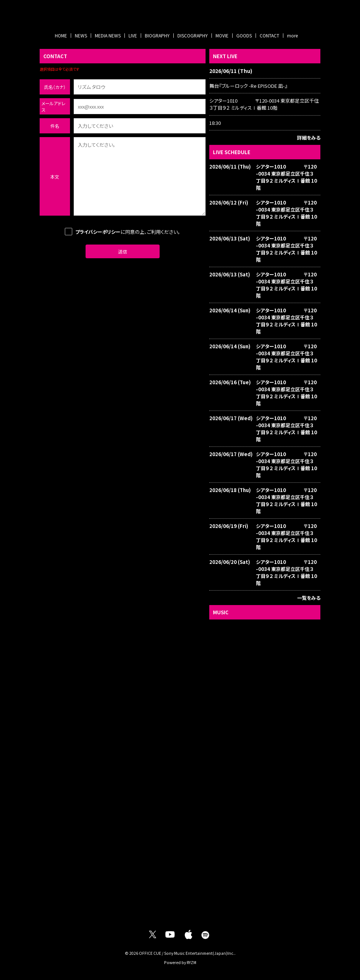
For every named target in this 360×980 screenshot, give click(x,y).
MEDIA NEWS (108, 35)
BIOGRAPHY (157, 35)
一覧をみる (309, 598)
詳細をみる (309, 138)
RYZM (191, 962)
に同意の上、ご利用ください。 (123, 232)
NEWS (81, 35)
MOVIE (222, 35)
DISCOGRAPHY (193, 35)
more (292, 35)
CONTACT (269, 35)
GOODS (244, 35)
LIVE (133, 35)
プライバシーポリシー (98, 232)
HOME (61, 35)
